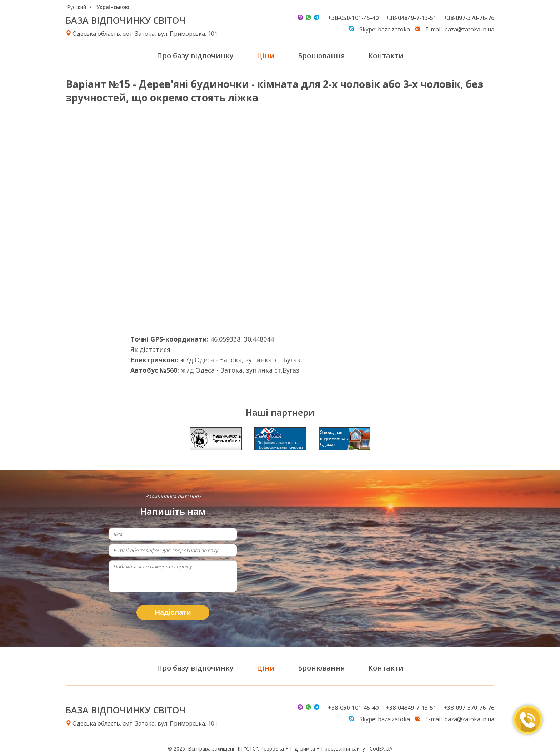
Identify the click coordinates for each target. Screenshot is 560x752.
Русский (77, 7)
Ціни (266, 56)
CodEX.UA (381, 749)
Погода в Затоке (412, 362)
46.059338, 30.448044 (242, 339)
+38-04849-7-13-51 (411, 18)
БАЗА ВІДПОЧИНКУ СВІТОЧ (126, 20)
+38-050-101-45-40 (353, 18)
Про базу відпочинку (195, 56)
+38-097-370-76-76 (469, 18)
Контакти (386, 56)
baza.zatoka (394, 29)
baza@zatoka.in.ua (469, 29)
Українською (113, 7)
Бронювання (321, 56)
